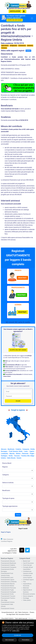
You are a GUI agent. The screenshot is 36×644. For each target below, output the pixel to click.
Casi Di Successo (28, 563)
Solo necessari (10, 640)
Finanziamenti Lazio (7, 578)
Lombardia (4, 454)
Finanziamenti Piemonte (8, 588)
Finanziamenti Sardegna (8, 592)
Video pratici (27, 600)
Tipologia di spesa (8, 498)
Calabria (18, 449)
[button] (24, 11)
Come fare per (27, 565)
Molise (18, 454)
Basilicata (11, 449)
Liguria (32, 451)
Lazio (26, 451)
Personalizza (26, 640)
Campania (26, 449)
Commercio (22, 46)
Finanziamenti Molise (7, 586)
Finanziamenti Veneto (8, 608)
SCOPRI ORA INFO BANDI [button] (15, 20)
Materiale (26, 588)
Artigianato (13, 46)
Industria (30, 46)
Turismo (4, 48)
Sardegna (4, 456)
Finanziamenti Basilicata (8, 563)
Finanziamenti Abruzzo (8, 561)
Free (24, 582)
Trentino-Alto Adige (28, 456)
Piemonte (25, 454)
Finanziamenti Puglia (7, 590)
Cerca (18, 515)
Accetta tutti (17, 635)
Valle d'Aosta (11, 458)
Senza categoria (28, 596)
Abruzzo (4, 449)
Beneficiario (6, 490)
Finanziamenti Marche (8, 584)
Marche (12, 454)
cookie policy (16, 631)
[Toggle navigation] (32, 18)
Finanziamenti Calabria (8, 565)
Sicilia (11, 456)
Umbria (28, 51)
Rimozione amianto (29, 594)
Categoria (5, 475)
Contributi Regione (7, 541)
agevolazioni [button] (15, 11)
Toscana (17, 456)
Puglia (32, 454)
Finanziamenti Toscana (8, 596)
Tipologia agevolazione (10, 506)
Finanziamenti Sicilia (7, 594)
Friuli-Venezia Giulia (16, 451)
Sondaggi (26, 598)
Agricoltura (5, 46)
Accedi (18, 401)
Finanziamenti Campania (9, 567)
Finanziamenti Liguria (8, 580)
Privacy (31, 619)
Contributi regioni (28, 580)
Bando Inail (26, 561)
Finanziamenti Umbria (8, 602)
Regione (5, 467)
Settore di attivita (8, 483)
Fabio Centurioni (8, 539)
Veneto (19, 458)
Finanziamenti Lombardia (9, 582)
